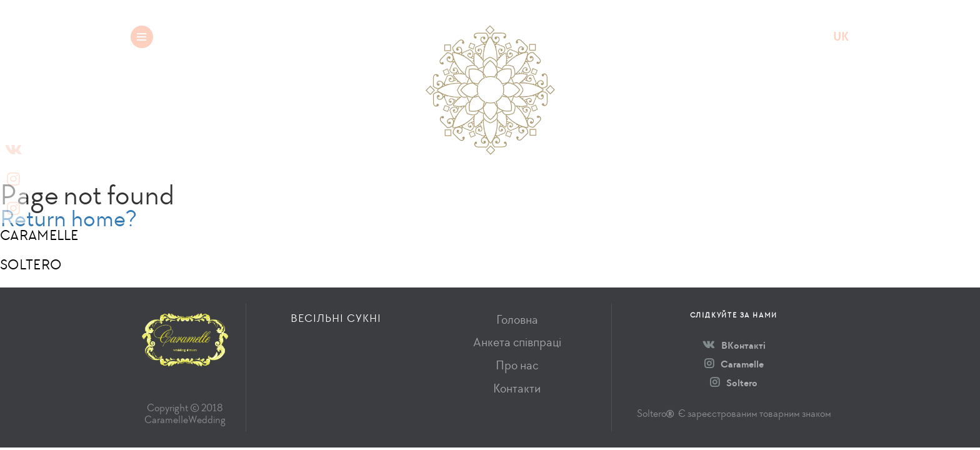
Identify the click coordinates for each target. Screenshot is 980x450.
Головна (517, 320)
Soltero (734, 383)
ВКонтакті (734, 345)
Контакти (517, 388)
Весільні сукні (240, 37)
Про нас (517, 365)
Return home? (68, 218)
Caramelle (734, 364)
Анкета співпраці (517, 342)
